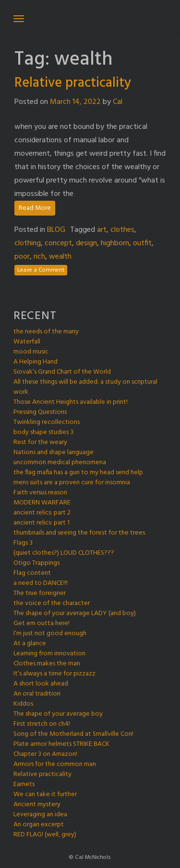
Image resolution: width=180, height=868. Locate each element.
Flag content (32, 573)
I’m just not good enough (50, 634)
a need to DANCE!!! (41, 583)
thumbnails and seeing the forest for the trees (79, 533)
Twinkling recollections (47, 422)
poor (22, 257)
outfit (142, 243)
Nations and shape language (54, 452)
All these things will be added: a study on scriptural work (85, 387)
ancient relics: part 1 (42, 523)
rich (39, 257)
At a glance (30, 644)
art (102, 230)
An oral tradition (37, 694)
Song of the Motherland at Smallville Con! (73, 734)
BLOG (56, 230)
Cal (118, 102)
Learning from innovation (49, 654)
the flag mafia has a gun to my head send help (78, 473)
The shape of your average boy (58, 714)
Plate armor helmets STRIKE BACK (61, 744)
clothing (28, 243)
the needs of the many (46, 332)
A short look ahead (41, 684)
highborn (115, 243)
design (86, 243)
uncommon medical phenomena (60, 463)
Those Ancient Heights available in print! (71, 402)
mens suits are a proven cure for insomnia (72, 483)
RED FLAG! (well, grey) (45, 835)
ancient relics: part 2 (42, 513)
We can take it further (45, 794)
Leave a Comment (41, 270)
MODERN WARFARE (42, 503)
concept (58, 243)
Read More (35, 208)
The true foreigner (40, 593)
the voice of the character (52, 603)
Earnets (24, 784)
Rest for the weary (40, 442)
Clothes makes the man (47, 664)
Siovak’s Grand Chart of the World (62, 372)
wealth (60, 257)
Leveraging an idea (40, 815)
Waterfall (27, 342)
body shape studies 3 (43, 432)
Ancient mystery (37, 805)
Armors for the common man (55, 764)
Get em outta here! (42, 623)
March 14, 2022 (75, 102)
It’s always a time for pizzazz (54, 674)
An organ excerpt (39, 825)
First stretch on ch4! (42, 724)
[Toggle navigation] (19, 19)
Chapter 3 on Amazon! (45, 754)
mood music (31, 352)
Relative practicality (73, 83)
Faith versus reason (40, 493)
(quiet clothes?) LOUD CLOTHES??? (64, 553)
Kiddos (23, 704)
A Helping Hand (36, 362)
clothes (122, 230)
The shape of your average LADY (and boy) (75, 613)
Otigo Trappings (36, 563)
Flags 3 (23, 543)
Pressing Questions (40, 412)
